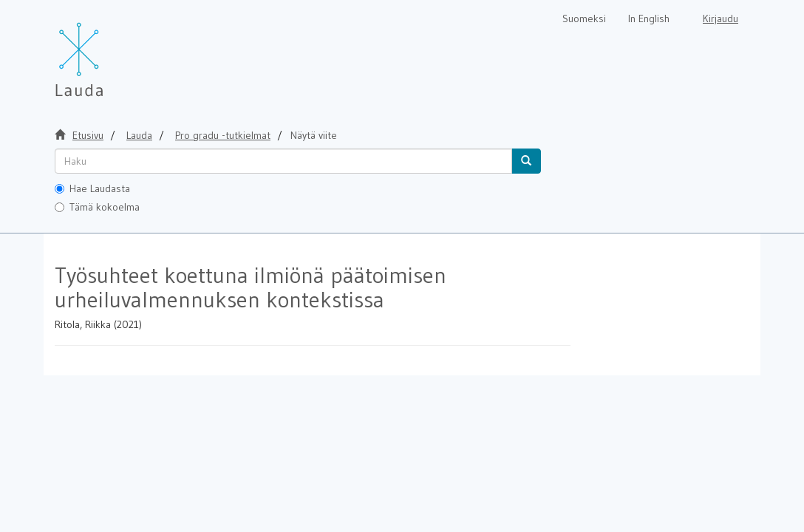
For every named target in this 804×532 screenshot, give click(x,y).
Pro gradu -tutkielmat (223, 135)
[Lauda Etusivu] (110, 52)
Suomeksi (584, 18)
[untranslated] (283, 161)
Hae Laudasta (92, 188)
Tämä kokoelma (97, 207)
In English (649, 18)
